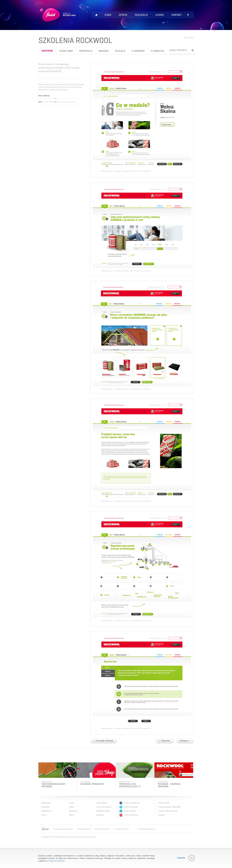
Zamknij (181, 858)
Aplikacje (120, 51)
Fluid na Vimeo (130, 811)
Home (96, 15)
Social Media (102, 803)
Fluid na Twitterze (131, 807)
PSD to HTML (164, 803)
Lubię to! (188, 15)
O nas (108, 15)
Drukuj (191, 38)
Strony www (66, 51)
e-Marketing (158, 51)
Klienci (160, 15)
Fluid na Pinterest (131, 815)
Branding (104, 51)
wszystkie (47, 51)
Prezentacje (86, 51)
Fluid (58, 19)
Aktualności (46, 803)
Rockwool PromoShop (92, 784)
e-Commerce (138, 51)
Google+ (162, 815)
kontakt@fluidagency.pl (147, 829)
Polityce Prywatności (56, 861)
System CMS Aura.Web (168, 811)
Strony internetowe (104, 807)
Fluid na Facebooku (132, 803)
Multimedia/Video (103, 811)
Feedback (45, 807)
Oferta (123, 15)
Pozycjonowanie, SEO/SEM (170, 807)
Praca (44, 815)
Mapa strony (47, 811)
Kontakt (177, 15)
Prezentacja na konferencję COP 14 (130, 785)
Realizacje (141, 15)
